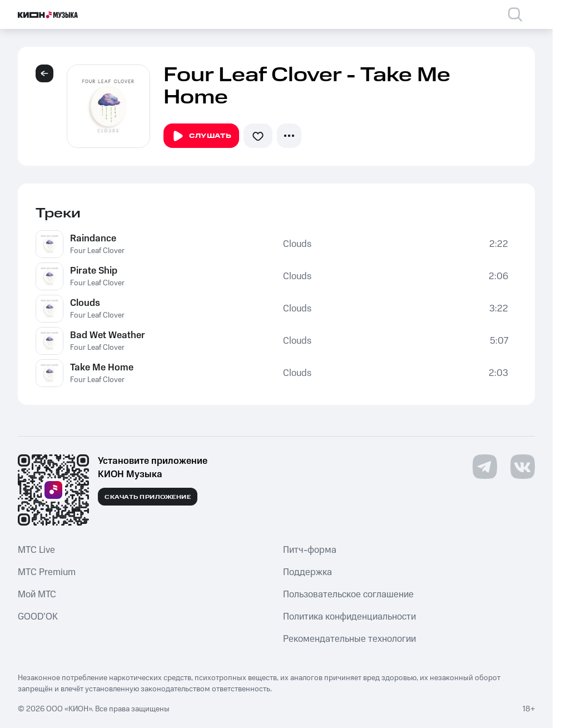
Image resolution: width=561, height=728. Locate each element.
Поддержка (307, 572)
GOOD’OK (38, 617)
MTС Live (36, 550)
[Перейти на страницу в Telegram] (485, 467)
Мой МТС (37, 595)
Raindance (93, 239)
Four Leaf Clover (97, 251)
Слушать (201, 136)
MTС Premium (47, 572)
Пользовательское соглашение (348, 595)
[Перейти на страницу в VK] (523, 467)
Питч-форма (310, 550)
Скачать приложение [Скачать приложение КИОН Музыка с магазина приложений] (148, 497)
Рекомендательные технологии (349, 639)
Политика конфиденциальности (349, 617)
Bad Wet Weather (108, 335)
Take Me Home (102, 368)
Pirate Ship (94, 271)
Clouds (297, 244)
